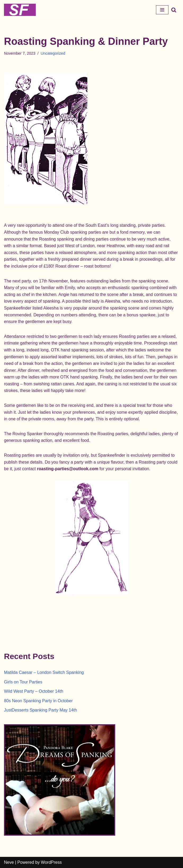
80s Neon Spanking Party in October (38, 701)
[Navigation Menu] (162, 10)
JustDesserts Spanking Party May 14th (41, 710)
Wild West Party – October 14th (34, 691)
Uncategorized (53, 53)
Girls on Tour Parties (23, 682)
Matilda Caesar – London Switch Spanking (44, 672)
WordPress (51, 862)
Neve (9, 862)
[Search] (174, 10)
